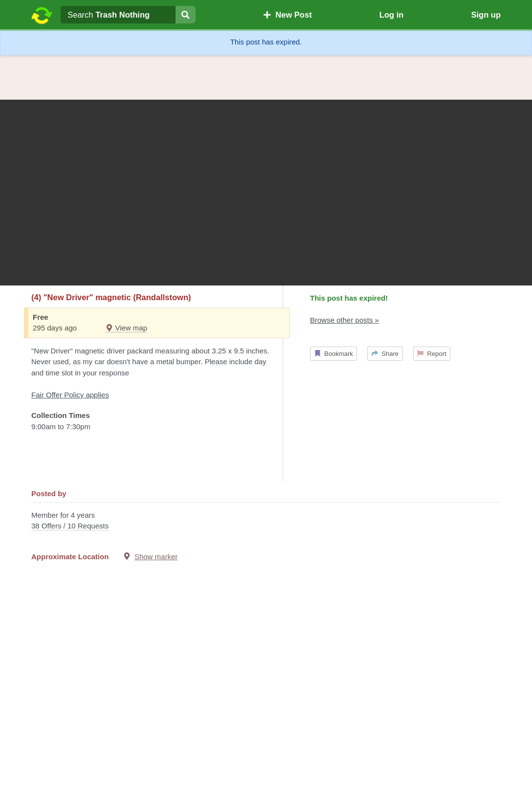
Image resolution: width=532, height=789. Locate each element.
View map (126, 328)
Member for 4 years (266, 521)
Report (432, 354)
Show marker (156, 557)
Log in (391, 15)
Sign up (486, 15)
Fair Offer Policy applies (70, 395)
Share (385, 354)
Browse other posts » (344, 320)
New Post (288, 15)
